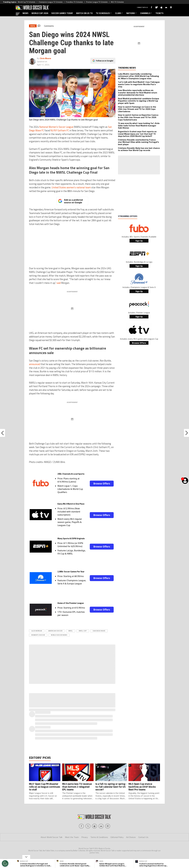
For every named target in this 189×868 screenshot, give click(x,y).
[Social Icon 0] (81, 826)
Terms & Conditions (99, 837)
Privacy (85, 837)
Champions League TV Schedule (51, 2)
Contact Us (143, 837)
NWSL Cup (83, 631)
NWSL (71, 631)
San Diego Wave (99, 631)
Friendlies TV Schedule (74, 2)
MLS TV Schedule (117, 2)
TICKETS (159, 13)
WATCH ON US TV (84, 13)
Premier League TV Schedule (97, 2)
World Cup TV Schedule (27, 2)
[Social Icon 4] (108, 826)
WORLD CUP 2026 (40, 13)
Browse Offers (102, 484)
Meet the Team (72, 837)
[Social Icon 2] (94, 826)
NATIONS (132, 13)
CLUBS (119, 13)
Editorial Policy (117, 837)
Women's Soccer (38, 635)
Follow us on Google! (105, 61)
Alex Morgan (37, 631)
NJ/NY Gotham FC (60, 130)
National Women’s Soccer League (56, 127)
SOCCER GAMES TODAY (62, 13)
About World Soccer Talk (52, 837)
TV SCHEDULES (104, 13)
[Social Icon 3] (101, 826)
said (59, 283)
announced (35, 364)
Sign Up (139, 241)
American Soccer (55, 631)
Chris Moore (45, 58)
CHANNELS (146, 13)
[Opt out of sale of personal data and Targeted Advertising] (5, 863)
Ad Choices (131, 837)
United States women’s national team (71, 187)
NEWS (25, 13)
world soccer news (59, 635)
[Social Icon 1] (88, 826)
